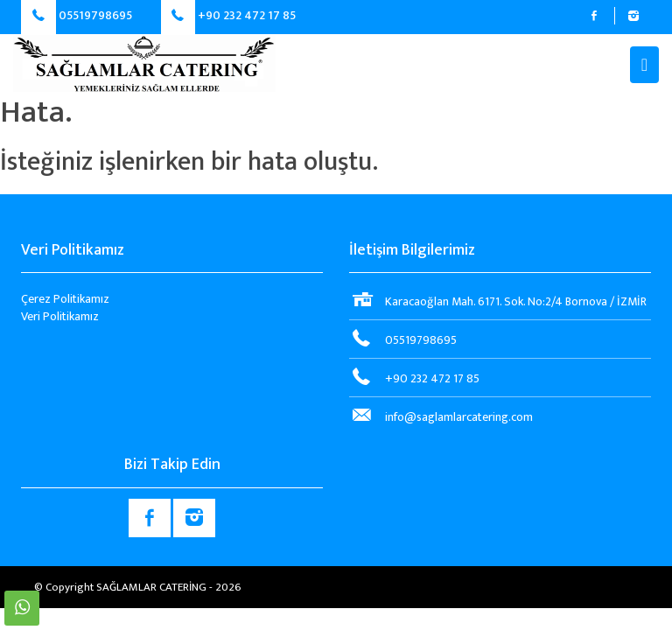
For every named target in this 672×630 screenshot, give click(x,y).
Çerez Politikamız (65, 299)
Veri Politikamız (60, 316)
